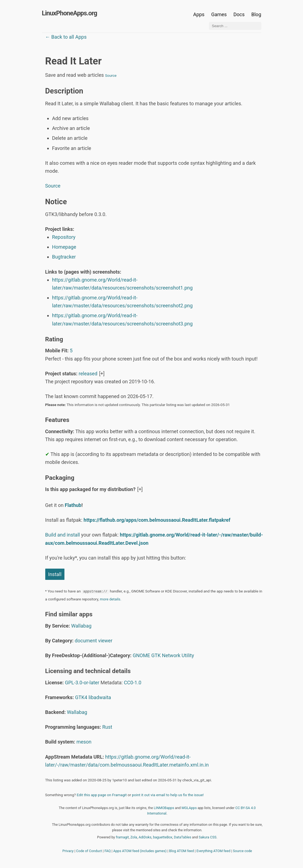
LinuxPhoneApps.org (70, 13)
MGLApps (189, 808)
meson (84, 742)
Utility (188, 655)
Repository (64, 237)
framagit (122, 837)
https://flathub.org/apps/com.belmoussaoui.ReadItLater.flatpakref (157, 520)
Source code (242, 851)
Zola (134, 837)
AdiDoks (145, 837)
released (88, 374)
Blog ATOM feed (182, 851)
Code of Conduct (89, 851)
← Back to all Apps (66, 37)
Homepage (64, 247)
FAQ (108, 851)
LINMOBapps (164, 808)
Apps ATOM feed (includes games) (140, 851)
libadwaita (100, 697)
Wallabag (81, 626)
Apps (199, 14)
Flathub (73, 505)
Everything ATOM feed (213, 851)
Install (55, 574)
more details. (111, 599)
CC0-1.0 (133, 683)
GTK (156, 655)
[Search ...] (235, 26)
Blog (256, 14)
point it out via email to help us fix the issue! (168, 795)
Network (171, 655)
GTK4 (81, 697)
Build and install (63, 535)
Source (111, 75)
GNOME (141, 655)
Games (219, 14)
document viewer (94, 641)
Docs (240, 14)
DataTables (182, 837)
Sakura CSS (207, 837)
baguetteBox (163, 837)
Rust (107, 727)
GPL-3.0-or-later (82, 683)
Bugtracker (64, 257)
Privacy (68, 851)
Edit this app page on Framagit (102, 795)
